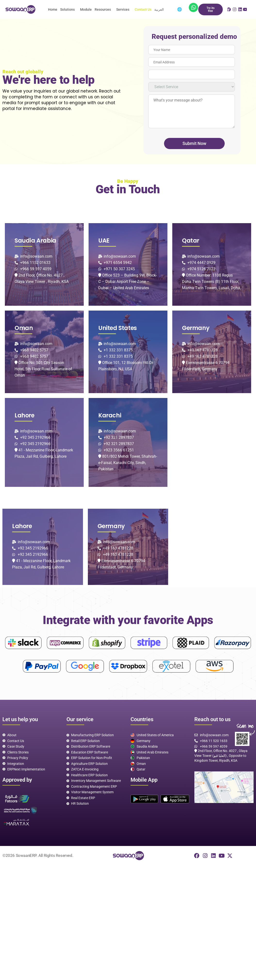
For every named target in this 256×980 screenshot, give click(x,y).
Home (53, 9)
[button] (69, 9)
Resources (103, 9)
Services (123, 9)
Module (86, 9)
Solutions (67, 9)
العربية (159, 9)
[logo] (20, 9)
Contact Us (143, 9)
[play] (144, 799)
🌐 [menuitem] (180, 9)
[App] (193, 7)
